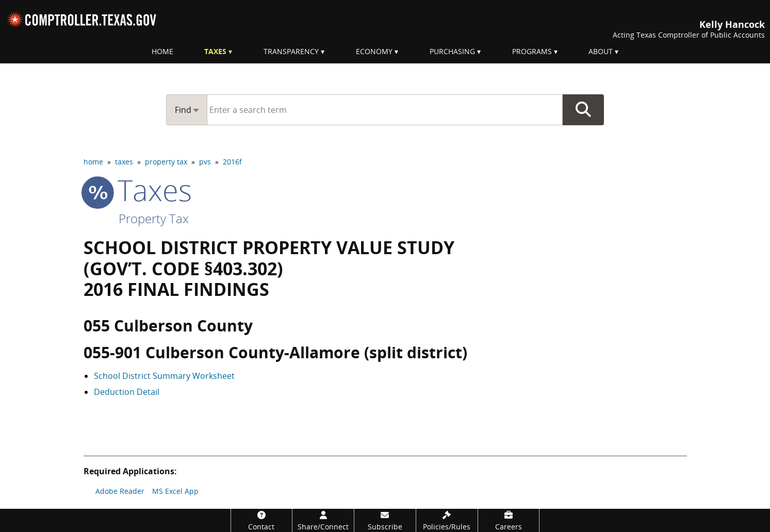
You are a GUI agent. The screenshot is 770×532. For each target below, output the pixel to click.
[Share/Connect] (323, 520)
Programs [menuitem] (532, 51)
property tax (166, 162)
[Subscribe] (385, 520)
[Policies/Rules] (447, 520)
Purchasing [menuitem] (452, 51)
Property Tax (154, 218)
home (93, 162)
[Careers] (509, 520)
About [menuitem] (601, 51)
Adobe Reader (120, 491)
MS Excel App (175, 491)
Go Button (583, 110)
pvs (205, 162)
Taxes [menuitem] (215, 51)
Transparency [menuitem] (291, 51)
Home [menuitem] (162, 51)
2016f (232, 162)
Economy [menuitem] (374, 51)
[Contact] (262, 520)
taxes (124, 162)
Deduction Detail (127, 392)
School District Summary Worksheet (164, 376)
